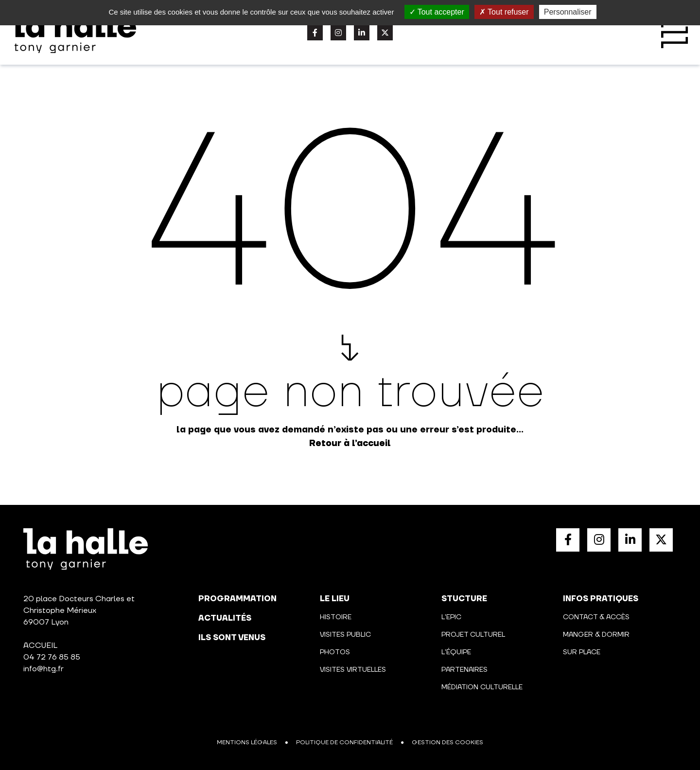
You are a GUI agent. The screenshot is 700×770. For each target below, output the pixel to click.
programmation (237, 599)
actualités (225, 618)
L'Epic (451, 617)
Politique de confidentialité (344, 743)
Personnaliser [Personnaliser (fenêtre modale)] (568, 12)
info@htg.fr (44, 669)
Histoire (336, 617)
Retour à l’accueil (350, 443)
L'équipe (456, 652)
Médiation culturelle (482, 687)
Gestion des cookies (447, 743)
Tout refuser (504, 12)
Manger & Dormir (596, 635)
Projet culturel (473, 635)
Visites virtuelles (353, 670)
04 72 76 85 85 (52, 657)
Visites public (345, 635)
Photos (335, 652)
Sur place (582, 652)
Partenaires (464, 670)
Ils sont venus (232, 638)
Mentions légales (247, 743)
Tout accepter (437, 12)
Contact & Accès (596, 617)
